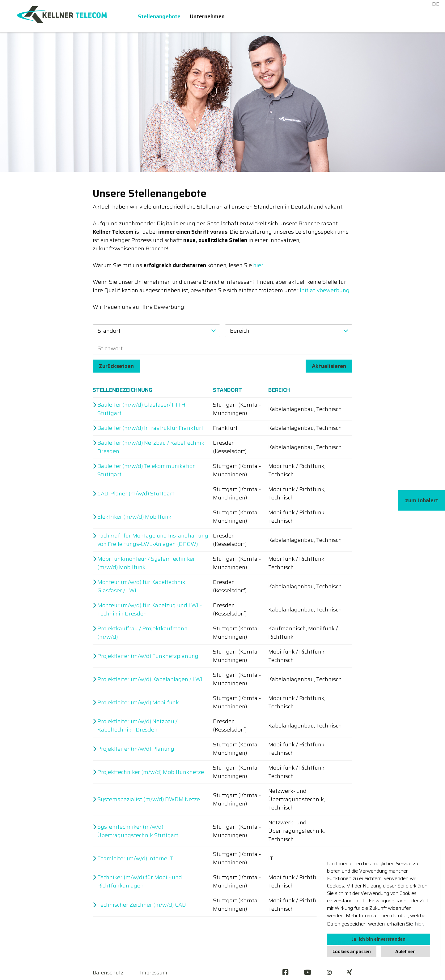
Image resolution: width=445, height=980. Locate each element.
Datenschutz (108, 973)
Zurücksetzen (116, 366)
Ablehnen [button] (405, 952)
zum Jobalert (422, 500)
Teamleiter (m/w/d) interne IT (135, 859)
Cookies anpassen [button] (352, 952)
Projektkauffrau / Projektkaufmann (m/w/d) (142, 633)
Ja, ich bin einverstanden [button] (379, 939)
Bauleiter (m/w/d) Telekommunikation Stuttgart (147, 470)
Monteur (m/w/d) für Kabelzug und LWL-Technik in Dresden (150, 610)
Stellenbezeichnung (123, 390)
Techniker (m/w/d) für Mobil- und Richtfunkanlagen (140, 882)
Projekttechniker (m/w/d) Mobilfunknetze (151, 772)
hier (258, 265)
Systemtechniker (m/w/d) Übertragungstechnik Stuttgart (138, 831)
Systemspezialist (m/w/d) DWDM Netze (149, 799)
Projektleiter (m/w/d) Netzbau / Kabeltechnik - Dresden (137, 726)
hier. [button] (420, 924)
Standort (227, 390)
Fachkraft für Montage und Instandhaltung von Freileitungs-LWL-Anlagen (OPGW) (153, 540)
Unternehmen (207, 16)
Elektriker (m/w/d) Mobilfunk (134, 517)
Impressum (154, 973)
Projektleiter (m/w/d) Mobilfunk (138, 703)
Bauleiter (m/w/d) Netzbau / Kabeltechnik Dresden (151, 447)
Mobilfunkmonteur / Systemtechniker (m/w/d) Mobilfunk (146, 563)
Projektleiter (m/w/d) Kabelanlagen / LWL (151, 679)
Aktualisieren (329, 366)
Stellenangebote (159, 16)
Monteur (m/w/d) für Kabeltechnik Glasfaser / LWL (141, 586)
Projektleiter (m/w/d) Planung (136, 749)
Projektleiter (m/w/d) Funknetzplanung (148, 656)
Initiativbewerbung (325, 290)
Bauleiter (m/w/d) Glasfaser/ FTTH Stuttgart (141, 409)
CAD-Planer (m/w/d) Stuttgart (136, 494)
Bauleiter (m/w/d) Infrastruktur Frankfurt (150, 428)
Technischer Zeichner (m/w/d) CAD (142, 905)
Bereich (279, 390)
